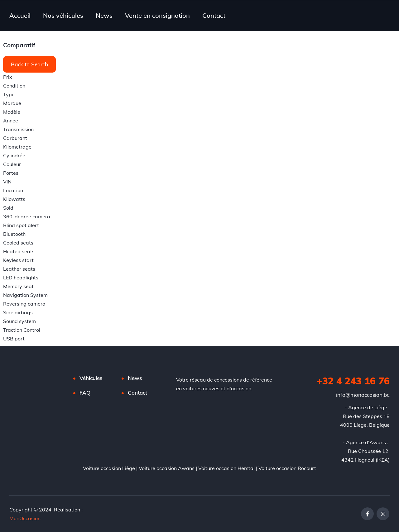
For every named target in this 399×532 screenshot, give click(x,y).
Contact (214, 15)
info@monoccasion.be (363, 395)
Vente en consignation (157, 15)
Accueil (20, 15)
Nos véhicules (63, 15)
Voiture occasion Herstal (226, 468)
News (104, 15)
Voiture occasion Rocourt (287, 468)
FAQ (85, 393)
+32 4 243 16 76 (353, 381)
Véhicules (91, 378)
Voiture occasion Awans (167, 468)
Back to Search (29, 64)
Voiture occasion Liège (109, 468)
